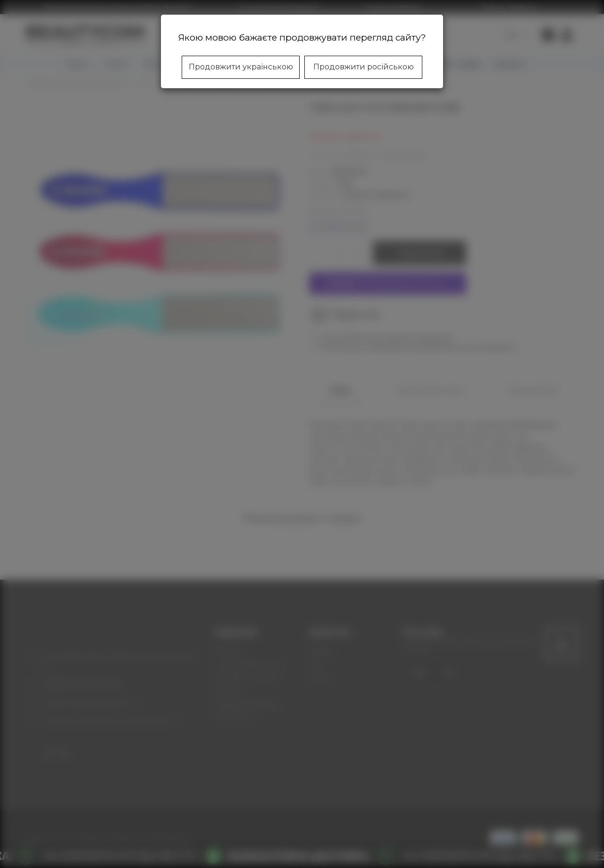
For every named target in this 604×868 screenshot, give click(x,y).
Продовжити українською (241, 67)
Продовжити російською (364, 67)
